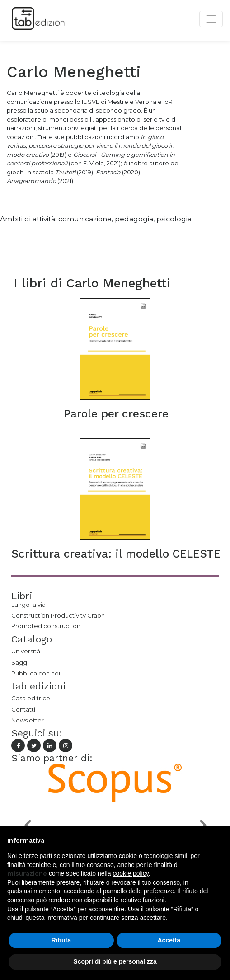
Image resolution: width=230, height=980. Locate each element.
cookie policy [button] (131, 873)
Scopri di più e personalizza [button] (115, 961)
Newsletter (28, 720)
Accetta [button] (169, 940)
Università (26, 651)
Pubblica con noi (36, 673)
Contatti (23, 709)
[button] (27, 825)
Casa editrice (31, 698)
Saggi (20, 662)
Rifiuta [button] (61, 940)
